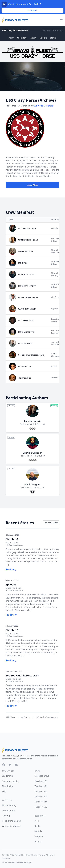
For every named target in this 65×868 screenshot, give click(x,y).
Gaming (6, 816)
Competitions (9, 810)
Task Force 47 (26, 456)
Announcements (10, 781)
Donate (5, 863)
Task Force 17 (41, 781)
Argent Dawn (12, 542)
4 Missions (10, 717)
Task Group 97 (39, 487)
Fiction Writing (9, 805)
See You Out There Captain (22, 675)
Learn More (33, 10)
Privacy (21, 863)
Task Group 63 (39, 456)
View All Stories (51, 523)
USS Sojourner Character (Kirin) (32, 355)
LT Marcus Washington (28, 297)
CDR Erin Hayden (25, 251)
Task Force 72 (41, 797)
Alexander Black (25, 378)
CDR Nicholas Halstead (28, 240)
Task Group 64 (39, 424)
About (12, 38)
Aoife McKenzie (32, 421)
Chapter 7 (12, 630)
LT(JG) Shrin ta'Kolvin (27, 286)
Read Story (11, 569)
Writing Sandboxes (11, 826)
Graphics (39, 836)
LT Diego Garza (25, 366)
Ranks (37, 826)
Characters (22, 38)
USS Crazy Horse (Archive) (15, 30)
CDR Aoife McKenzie (43, 106)
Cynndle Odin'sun (32, 453)
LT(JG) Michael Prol (26, 332)
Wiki (37, 821)
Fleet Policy (7, 786)
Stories (53, 38)
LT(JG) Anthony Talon (27, 274)
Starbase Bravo (42, 776)
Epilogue (11, 585)
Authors (33, 38)
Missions (43, 38)
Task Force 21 (26, 487)
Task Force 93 (41, 807)
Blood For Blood (13, 588)
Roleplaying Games (11, 821)
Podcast (38, 842)
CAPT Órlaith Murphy (27, 309)
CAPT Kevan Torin (26, 320)
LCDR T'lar (23, 263)
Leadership (7, 776)
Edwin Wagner (32, 484)
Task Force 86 (26, 424)
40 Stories (26, 717)
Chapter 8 (12, 539)
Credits (13, 863)
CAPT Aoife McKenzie (27, 228)
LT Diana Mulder (25, 343)
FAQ (4, 791)
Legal (29, 863)
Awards (38, 831)
